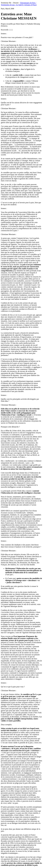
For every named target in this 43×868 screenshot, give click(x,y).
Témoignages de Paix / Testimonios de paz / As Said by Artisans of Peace (19, 4)
